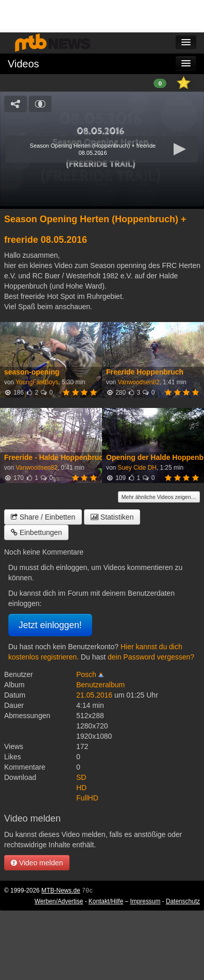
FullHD (87, 798)
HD (81, 788)
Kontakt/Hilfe (106, 901)
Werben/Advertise (59, 901)
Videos (23, 64)
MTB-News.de (61, 890)
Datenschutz (183, 901)
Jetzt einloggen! (50, 625)
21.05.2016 (94, 695)
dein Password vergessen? (151, 657)
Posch (86, 674)
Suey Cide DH (137, 468)
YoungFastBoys (37, 382)
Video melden (37, 863)
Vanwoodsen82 (138, 382)
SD (81, 777)
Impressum (146, 901)
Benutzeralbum (100, 685)
